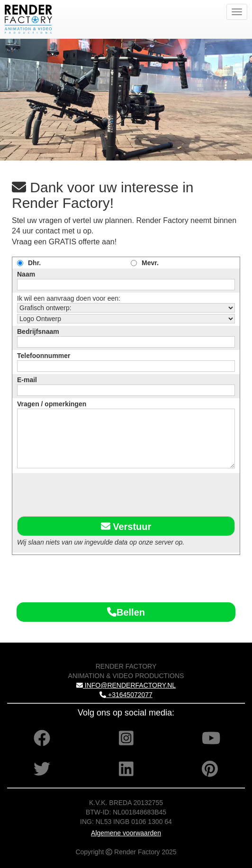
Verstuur (126, 526)
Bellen (126, 612)
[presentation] (89, 493)
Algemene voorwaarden (126, 833)
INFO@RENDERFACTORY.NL (126, 685)
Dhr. (34, 263)
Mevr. (150, 263)
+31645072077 (126, 695)
